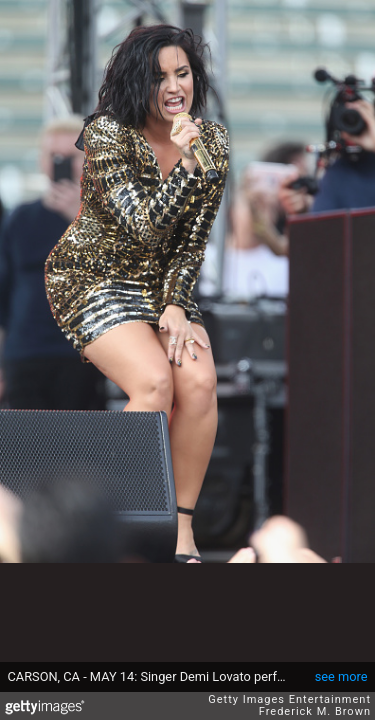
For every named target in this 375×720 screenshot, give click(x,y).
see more (341, 676)
